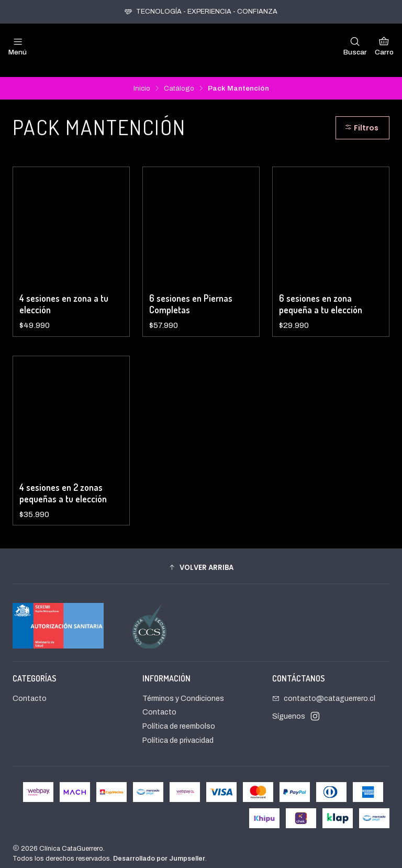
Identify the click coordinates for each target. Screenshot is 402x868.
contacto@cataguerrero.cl (324, 690)
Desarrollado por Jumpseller (159, 850)
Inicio (142, 80)
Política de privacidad (178, 732)
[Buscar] (355, 46)
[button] (201, 559)
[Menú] (18, 46)
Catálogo (179, 80)
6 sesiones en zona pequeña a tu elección (321, 295)
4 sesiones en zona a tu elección (64, 295)
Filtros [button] (361, 119)
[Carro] (384, 46)
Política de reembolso (179, 718)
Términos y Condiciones (183, 690)
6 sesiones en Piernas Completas (191, 295)
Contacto (30, 690)
